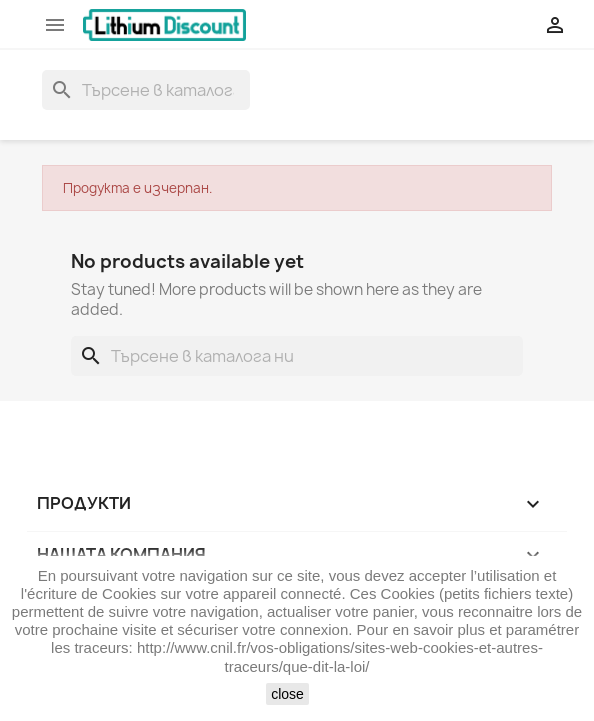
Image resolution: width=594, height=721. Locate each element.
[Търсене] (146, 90)
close (287, 694)
